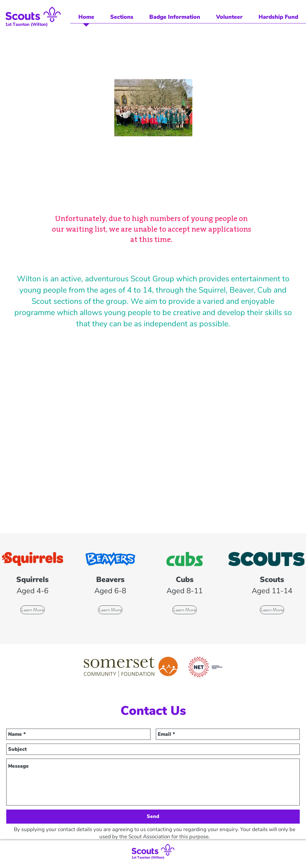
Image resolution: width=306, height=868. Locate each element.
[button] (122, 19)
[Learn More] (32, 610)
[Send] (153, 817)
